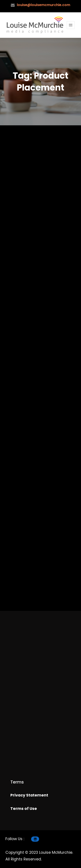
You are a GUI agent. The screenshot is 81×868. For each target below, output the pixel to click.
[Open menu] (71, 25)
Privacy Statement (29, 795)
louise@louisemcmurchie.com (44, 5)
